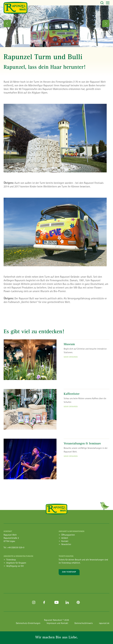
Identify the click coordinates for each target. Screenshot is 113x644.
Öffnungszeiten (68, 535)
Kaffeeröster (72, 394)
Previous (7, 23)
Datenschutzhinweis (84, 623)
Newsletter (66, 545)
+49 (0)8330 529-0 (16, 548)
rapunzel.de (104, 623)
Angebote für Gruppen (16, 563)
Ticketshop (11, 560)
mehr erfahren (71, 407)
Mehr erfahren (71, 357)
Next (106, 23)
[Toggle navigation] (104, 3)
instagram (34, 602)
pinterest (79, 602)
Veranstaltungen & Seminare (82, 444)
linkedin (68, 602)
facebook (45, 602)
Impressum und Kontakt (57, 623)
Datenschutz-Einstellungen (28, 623)
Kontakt (65, 541)
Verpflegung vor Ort (15, 566)
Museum (69, 345)
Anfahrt (65, 538)
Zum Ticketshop (69, 572)
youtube (56, 602)
